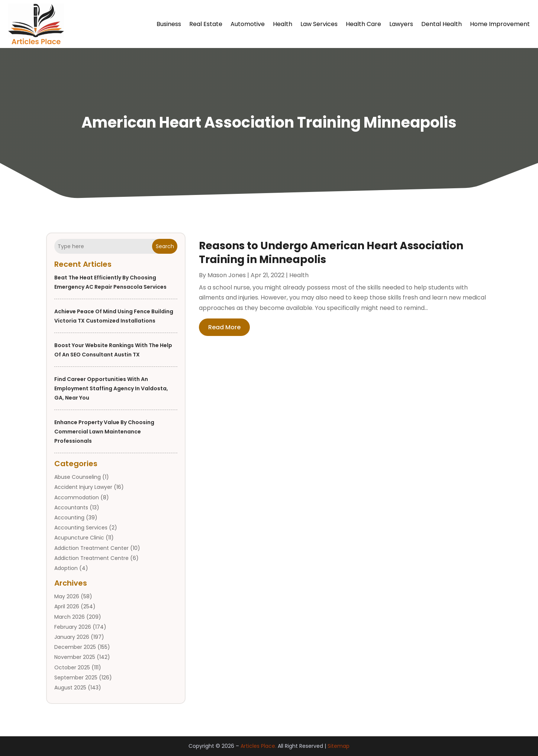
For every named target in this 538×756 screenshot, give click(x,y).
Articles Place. (258, 746)
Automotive (248, 24)
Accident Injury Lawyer (83, 487)
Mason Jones (227, 275)
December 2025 (75, 647)
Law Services (319, 24)
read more (224, 327)
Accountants (71, 507)
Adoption (66, 568)
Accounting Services (81, 528)
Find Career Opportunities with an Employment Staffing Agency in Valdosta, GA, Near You (111, 388)
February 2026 (73, 627)
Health (283, 24)
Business (169, 24)
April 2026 (67, 606)
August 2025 (70, 688)
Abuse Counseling (78, 477)
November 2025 (75, 657)
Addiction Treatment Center (91, 548)
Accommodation (77, 497)
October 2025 (72, 667)
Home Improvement (500, 24)
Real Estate (206, 24)
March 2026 (70, 617)
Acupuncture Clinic (79, 538)
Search (165, 246)
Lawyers (401, 24)
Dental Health (442, 24)
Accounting (69, 518)
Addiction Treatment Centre (91, 558)
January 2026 (72, 637)
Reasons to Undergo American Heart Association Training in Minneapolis (331, 252)
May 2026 (67, 596)
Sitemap (339, 746)
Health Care (363, 24)
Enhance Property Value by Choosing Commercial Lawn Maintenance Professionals (104, 432)
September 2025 (76, 677)
